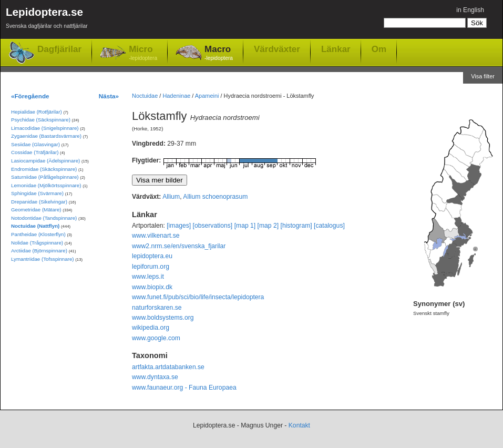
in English (470, 10)
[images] (179, 226)
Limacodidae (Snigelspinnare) (45, 128)
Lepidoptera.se (47, 20)
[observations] (213, 226)
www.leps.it (148, 277)
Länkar (336, 49)
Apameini (207, 96)
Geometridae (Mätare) (36, 210)
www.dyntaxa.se (155, 377)
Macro (219, 53)
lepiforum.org (151, 267)
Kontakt (299, 425)
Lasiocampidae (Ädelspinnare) (45, 161)
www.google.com (156, 338)
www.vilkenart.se (156, 236)
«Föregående (30, 96)
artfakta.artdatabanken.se (168, 367)
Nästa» (109, 96)
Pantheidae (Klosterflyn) (38, 234)
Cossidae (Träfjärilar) (35, 152)
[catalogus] (329, 226)
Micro (143, 53)
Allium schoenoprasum (215, 197)
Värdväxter (277, 49)
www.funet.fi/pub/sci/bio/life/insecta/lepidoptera (198, 297)
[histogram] (296, 226)
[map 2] (268, 226)
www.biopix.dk (152, 287)
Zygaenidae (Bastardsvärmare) (46, 136)
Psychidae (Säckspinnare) (41, 120)
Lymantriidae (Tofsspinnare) (43, 259)
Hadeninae (176, 96)
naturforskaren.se (157, 308)
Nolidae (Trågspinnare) (37, 243)
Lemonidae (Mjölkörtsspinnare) (46, 185)
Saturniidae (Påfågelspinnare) (45, 177)
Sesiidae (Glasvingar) (35, 144)
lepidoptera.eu (152, 256)
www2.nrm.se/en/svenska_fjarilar (179, 246)
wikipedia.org (151, 328)
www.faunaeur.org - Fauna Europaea (184, 388)
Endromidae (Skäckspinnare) (44, 169)
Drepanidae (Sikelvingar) (39, 202)
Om (379, 49)
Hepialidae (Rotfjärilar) (37, 112)
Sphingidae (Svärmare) (37, 193)
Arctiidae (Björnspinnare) (39, 251)
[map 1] (245, 226)
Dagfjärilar (59, 49)
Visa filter (483, 76)
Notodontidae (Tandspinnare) (44, 218)
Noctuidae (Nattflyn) (35, 226)
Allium (171, 197)
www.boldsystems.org (163, 318)
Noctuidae (145, 96)
